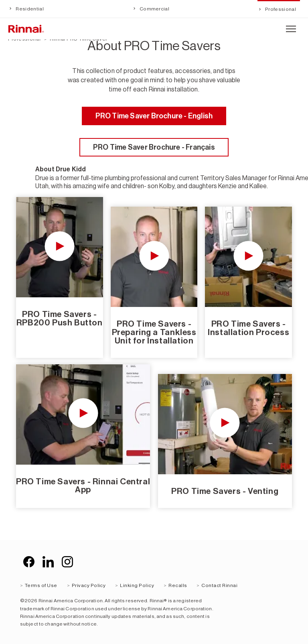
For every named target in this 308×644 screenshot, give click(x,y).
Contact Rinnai (219, 585)
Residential (29, 9)
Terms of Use (41, 585)
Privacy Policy (89, 585)
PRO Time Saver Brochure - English (154, 116)
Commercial (154, 9)
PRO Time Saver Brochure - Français (154, 147)
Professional (280, 9)
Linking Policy (137, 585)
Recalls (178, 585)
